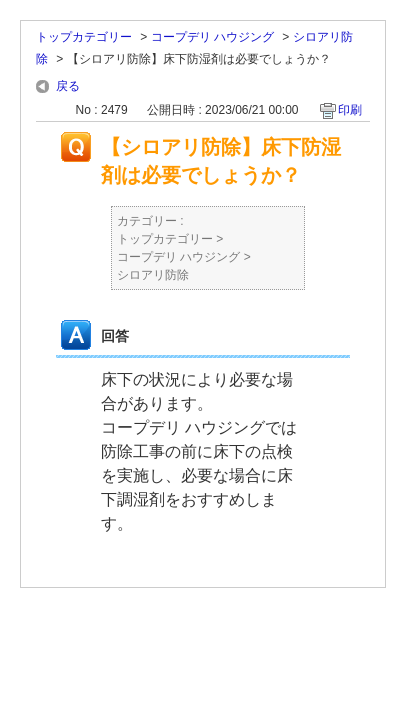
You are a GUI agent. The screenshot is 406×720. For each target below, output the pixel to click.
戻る (68, 86)
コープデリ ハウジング (212, 37)
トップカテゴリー (84, 37)
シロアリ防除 (153, 275)
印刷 (350, 110)
